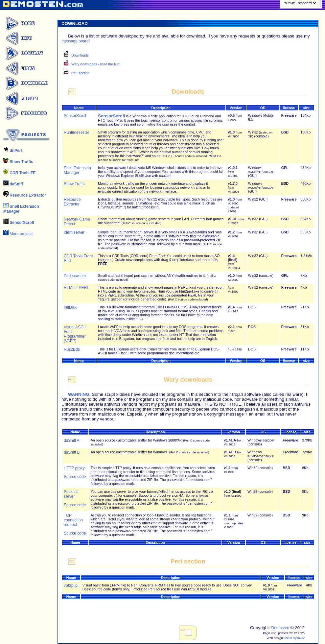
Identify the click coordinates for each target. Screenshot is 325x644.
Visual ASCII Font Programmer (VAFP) (75, 334)
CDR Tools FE (19, 173)
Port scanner (75, 276)
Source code (75, 477)
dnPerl (13, 151)
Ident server (74, 232)
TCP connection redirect (73, 520)
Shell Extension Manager (77, 170)
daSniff (13, 184)
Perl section (81, 73)
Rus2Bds (72, 349)
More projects (18, 234)
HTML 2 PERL (76, 288)
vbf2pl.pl (71, 585)
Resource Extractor (25, 195)
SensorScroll (19, 223)
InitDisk (70, 307)
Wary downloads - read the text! (96, 64)
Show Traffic (18, 162)
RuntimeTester (76, 132)
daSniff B (72, 452)
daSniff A (72, 441)
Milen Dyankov (295, 638)
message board (75, 41)
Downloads (80, 55)
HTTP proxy (74, 468)
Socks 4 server (71, 494)
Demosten (280, 628)
